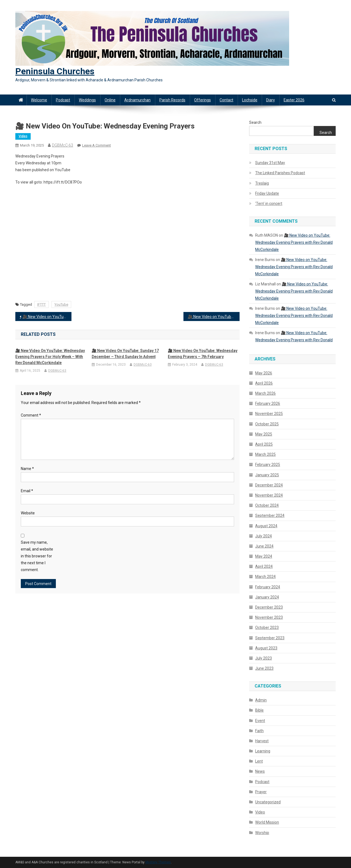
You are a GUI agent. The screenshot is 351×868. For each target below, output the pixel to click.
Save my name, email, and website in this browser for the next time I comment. (37, 556)
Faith (259, 731)
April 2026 (264, 383)
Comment (31, 415)
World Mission (267, 822)
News (260, 771)
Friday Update (267, 193)
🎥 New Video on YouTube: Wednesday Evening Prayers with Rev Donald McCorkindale (214, 317)
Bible (259, 710)
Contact (226, 100)
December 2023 (269, 607)
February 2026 (268, 403)
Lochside (250, 100)
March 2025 (265, 454)
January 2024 (267, 597)
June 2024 (264, 546)
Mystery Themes (158, 862)
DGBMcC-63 (63, 145)
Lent (259, 761)
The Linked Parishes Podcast (280, 173)
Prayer (261, 792)
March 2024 (265, 577)
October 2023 (267, 628)
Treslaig (262, 183)
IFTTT (41, 304)
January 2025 (267, 475)
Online (110, 100)
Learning (263, 751)
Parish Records (172, 100)
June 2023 (264, 668)
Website (28, 513)
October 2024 (267, 505)
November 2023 (269, 617)
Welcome (39, 100)
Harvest (262, 741)
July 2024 (264, 536)
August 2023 (266, 648)
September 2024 (270, 515)
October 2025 (267, 424)
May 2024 (264, 556)
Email (27, 491)
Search (255, 122)
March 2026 (265, 393)
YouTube (61, 304)
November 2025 (269, 414)
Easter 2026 (294, 100)
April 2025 (264, 444)
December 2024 (269, 485)
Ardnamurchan (137, 100)
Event (260, 721)
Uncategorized (268, 802)
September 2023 (270, 638)
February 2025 (268, 465)
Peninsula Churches (55, 71)
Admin (261, 700)
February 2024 (268, 587)
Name (27, 469)
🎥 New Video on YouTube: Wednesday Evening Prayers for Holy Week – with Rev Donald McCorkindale (50, 357)
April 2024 (264, 566)
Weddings (87, 100)
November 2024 (269, 495)
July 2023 (264, 658)
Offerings (202, 100)
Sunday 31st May (270, 163)
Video (23, 136)
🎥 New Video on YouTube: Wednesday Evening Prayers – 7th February (203, 354)
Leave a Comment (97, 145)
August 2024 (266, 526)
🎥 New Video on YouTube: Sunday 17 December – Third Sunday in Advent (125, 354)
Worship (262, 833)
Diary (271, 100)
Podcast (63, 100)
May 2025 (264, 434)
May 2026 (264, 373)
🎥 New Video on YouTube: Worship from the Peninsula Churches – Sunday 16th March (47, 317)
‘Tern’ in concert (269, 204)
